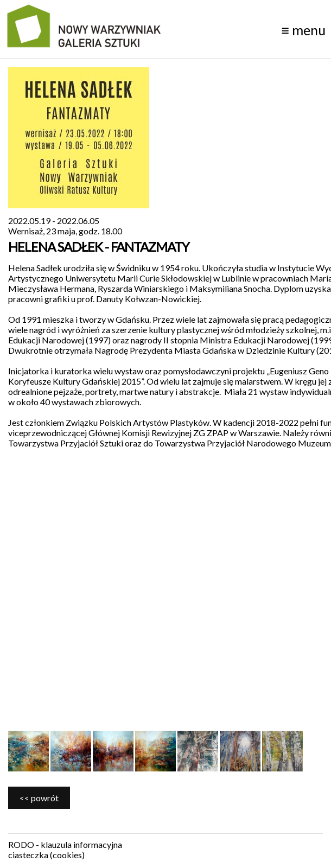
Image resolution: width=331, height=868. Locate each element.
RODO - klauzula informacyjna (65, 844)
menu (303, 30)
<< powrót (39, 798)
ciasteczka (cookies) (46, 855)
